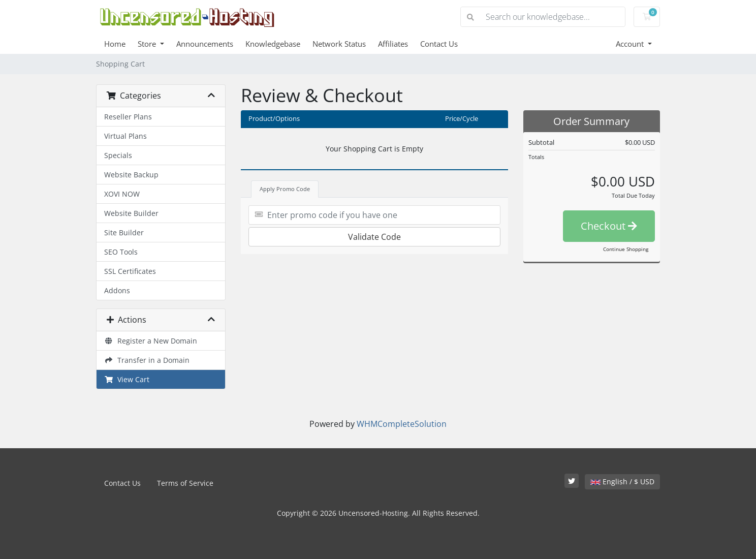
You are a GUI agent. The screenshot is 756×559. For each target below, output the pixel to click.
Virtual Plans (125, 136)
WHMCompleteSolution (402, 424)
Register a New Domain (151, 341)
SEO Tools (121, 252)
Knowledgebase (273, 44)
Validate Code (374, 237)
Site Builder (124, 232)
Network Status (339, 44)
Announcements (205, 44)
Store (148, 44)
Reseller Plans (128, 117)
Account (631, 44)
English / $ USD (622, 482)
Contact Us (439, 44)
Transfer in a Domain (147, 360)
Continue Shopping (626, 249)
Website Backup (131, 175)
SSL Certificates (130, 271)
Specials (118, 155)
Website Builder (131, 213)
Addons (117, 290)
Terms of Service (185, 483)
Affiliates (393, 44)
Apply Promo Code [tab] (285, 189)
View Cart (127, 379)
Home (115, 44)
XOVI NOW (122, 194)
